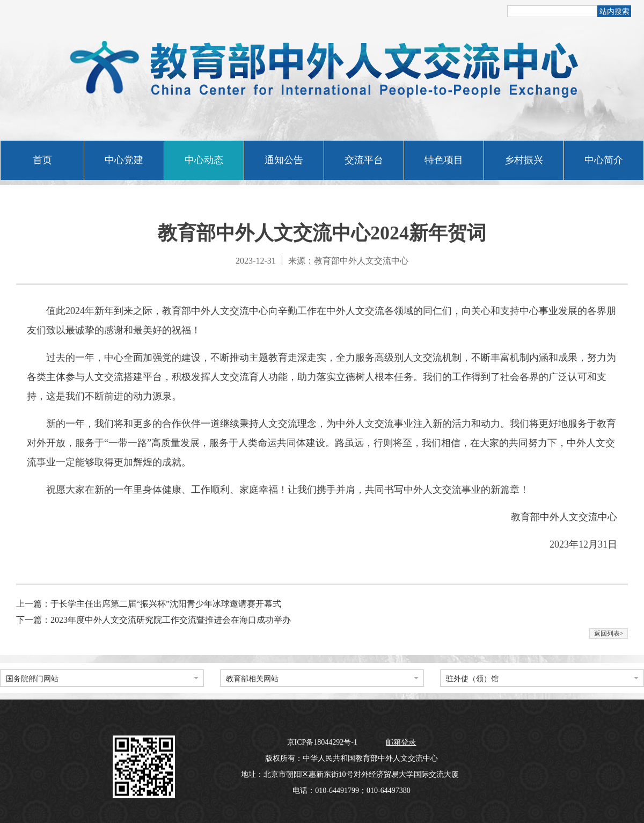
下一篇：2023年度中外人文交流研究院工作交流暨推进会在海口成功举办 (153, 620)
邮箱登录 (401, 742)
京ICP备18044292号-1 (323, 742)
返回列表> (609, 633)
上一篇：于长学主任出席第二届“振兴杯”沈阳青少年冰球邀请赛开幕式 (149, 604)
